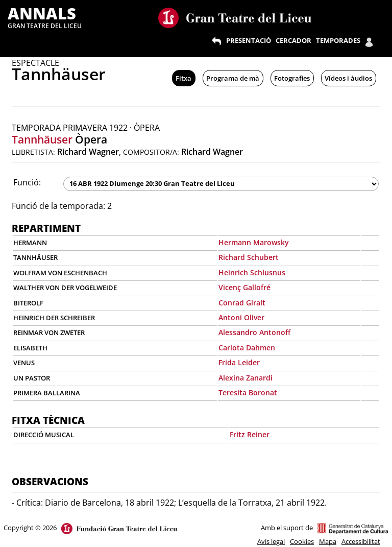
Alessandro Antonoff (254, 332)
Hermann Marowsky (254, 242)
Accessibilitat (361, 541)
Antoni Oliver (241, 317)
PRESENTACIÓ (249, 40)
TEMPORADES (338, 40)
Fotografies (292, 78)
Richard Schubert (249, 257)
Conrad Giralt (242, 303)
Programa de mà (233, 78)
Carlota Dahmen (247, 348)
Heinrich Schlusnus (252, 272)
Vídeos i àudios (348, 78)
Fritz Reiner (250, 434)
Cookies (302, 541)
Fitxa (183, 78)
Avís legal (271, 541)
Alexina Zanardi (246, 378)
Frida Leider (239, 362)
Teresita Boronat (248, 393)
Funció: (27, 182)
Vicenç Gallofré (244, 287)
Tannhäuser (42, 139)
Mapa (328, 541)
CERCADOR (293, 40)
